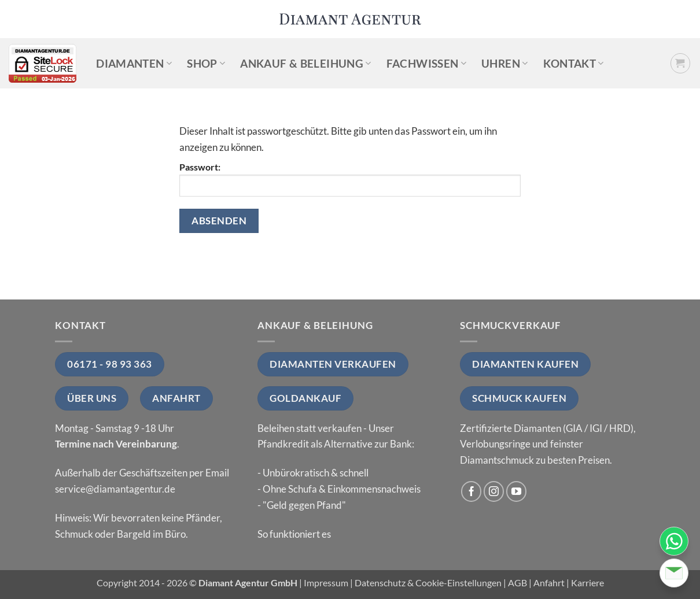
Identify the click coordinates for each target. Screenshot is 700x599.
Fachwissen (426, 63)
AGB (517, 583)
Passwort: (350, 179)
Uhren (504, 63)
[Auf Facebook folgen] (471, 491)
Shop (206, 63)
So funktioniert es (294, 534)
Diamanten (134, 63)
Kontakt (574, 63)
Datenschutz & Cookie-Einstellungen (428, 583)
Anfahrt (549, 583)
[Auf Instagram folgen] (494, 491)
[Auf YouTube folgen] (517, 491)
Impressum (326, 583)
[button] (681, 63)
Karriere (587, 583)
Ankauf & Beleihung (305, 63)
